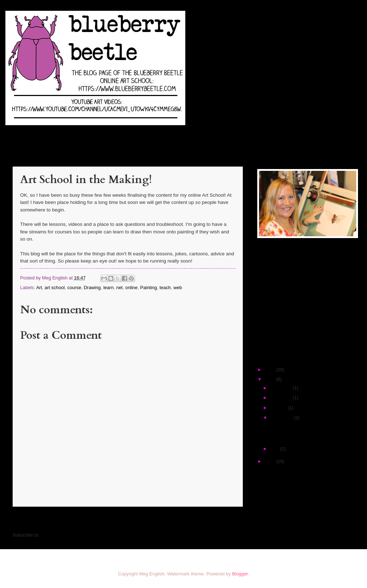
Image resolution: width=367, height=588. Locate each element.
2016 (270, 379)
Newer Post (29, 520)
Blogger (240, 574)
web (178, 288)
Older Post (228, 520)
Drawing (92, 288)
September (282, 418)
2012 (270, 461)
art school (55, 288)
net (119, 288)
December (281, 388)
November (281, 398)
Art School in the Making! (294, 426)
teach (165, 288)
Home (129, 520)
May (275, 449)
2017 (270, 370)
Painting (149, 288)
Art (39, 288)
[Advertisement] (302, 296)
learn (108, 288)
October (279, 408)
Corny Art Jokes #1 (288, 436)
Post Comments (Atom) (65, 535)
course (74, 288)
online (131, 288)
